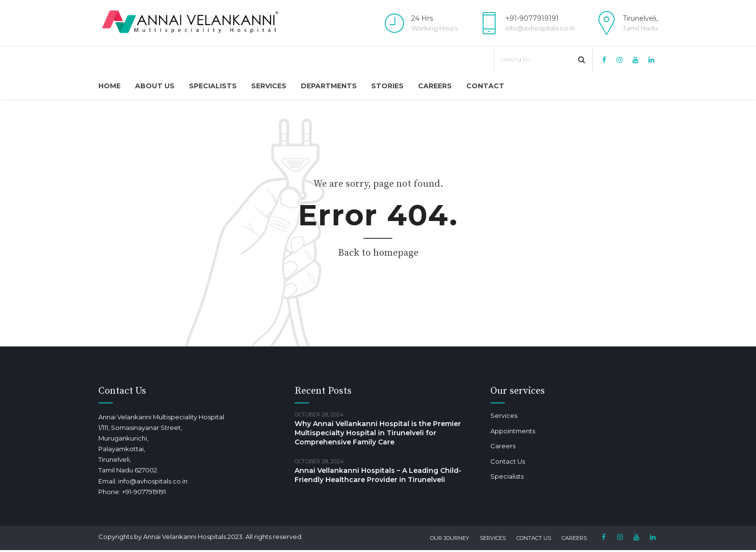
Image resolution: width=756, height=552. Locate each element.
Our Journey (450, 538)
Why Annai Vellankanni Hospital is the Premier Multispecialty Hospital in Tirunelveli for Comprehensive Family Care (378, 433)
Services (269, 86)
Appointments (513, 431)
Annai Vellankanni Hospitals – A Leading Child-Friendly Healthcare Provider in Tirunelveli (378, 475)
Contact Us (508, 461)
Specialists (213, 86)
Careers (435, 86)
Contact (485, 86)
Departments (329, 86)
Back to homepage (378, 253)
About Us (155, 86)
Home (109, 86)
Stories (387, 86)
